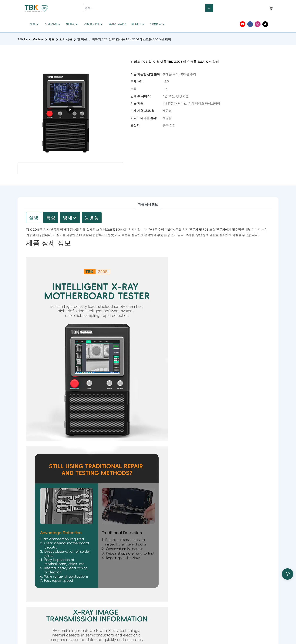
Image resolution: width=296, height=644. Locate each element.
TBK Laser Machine (31, 39)
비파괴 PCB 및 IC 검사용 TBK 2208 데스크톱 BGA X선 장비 (131, 39)
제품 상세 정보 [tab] (148, 205)
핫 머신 (82, 39)
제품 (52, 39)
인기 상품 (66, 39)
